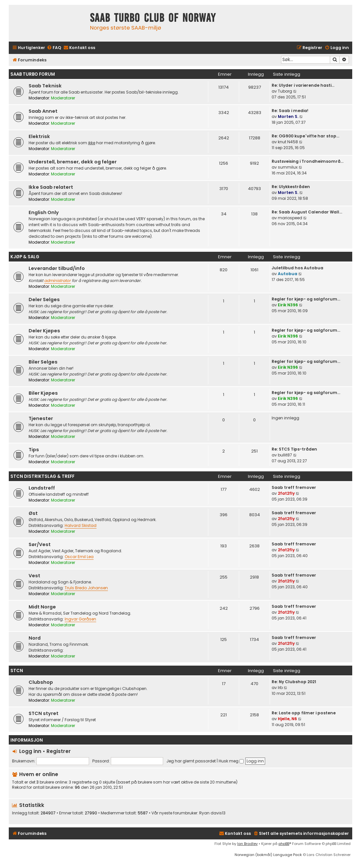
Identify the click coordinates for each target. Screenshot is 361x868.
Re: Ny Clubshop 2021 (294, 682)
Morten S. (288, 116)
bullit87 (285, 455)
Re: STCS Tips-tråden (294, 449)
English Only (44, 212)
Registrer (59, 751)
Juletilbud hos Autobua (297, 268)
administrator (58, 281)
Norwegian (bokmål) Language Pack (268, 855)
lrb (280, 688)
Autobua (288, 274)
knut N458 (288, 142)
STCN (17, 671)
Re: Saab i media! (290, 111)
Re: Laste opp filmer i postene (304, 713)
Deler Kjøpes (44, 331)
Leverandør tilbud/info (57, 268)
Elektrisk (39, 136)
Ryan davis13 (212, 813)
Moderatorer (63, 98)
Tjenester (41, 418)
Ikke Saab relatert (51, 187)
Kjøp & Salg (25, 257)
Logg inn (30, 751)
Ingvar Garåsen (80, 619)
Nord (35, 638)
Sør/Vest (40, 544)
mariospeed (290, 218)
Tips (34, 450)
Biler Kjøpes (43, 393)
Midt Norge (42, 607)
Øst (33, 513)
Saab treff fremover (294, 487)
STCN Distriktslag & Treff (42, 476)
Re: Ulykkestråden (291, 187)
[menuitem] (54, 48)
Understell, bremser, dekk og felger (73, 162)
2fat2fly (286, 493)
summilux (288, 167)
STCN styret (44, 713)
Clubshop (41, 682)
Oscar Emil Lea (79, 557)
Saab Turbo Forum (33, 74)
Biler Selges (43, 362)
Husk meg (231, 761)
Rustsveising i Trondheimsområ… (308, 161)
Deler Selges (44, 300)
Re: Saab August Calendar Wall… (307, 212)
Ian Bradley (247, 844)
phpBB (284, 844)
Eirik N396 (288, 305)
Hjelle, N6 (287, 719)
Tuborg (285, 91)
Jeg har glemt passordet (191, 761)
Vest (34, 576)
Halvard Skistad (81, 525)
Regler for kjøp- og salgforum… (306, 299)
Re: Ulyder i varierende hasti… (303, 85)
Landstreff (42, 488)
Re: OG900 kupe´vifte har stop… (305, 136)
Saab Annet (43, 111)
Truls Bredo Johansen (86, 588)
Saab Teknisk (45, 86)
